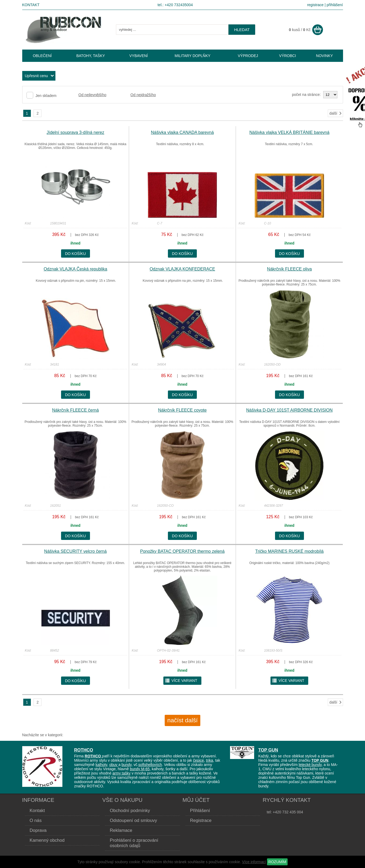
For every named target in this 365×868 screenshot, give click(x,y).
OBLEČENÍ (42, 56)
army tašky (122, 773)
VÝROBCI (287, 56)
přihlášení (335, 5)
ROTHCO (84, 750)
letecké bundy (310, 765)
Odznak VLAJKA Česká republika (75, 269)
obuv (114, 765)
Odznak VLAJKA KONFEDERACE (182, 269)
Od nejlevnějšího (92, 95)
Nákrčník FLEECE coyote (182, 410)
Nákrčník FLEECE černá (76, 410)
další (336, 113)
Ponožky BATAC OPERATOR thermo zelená (182, 551)
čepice (198, 760)
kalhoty (101, 765)
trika (209, 760)
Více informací (254, 862)
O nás (36, 820)
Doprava (38, 830)
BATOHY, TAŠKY (91, 56)
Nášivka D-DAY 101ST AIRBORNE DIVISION (289, 410)
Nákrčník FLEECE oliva (289, 269)
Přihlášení (200, 811)
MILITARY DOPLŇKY (193, 56)
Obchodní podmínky (130, 811)
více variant (181, 681)
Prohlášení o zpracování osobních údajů (134, 843)
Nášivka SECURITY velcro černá (76, 551)
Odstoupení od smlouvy (133, 820)
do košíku (76, 254)
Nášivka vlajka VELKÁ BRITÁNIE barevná (289, 132)
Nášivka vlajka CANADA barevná (182, 132)
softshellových (150, 765)
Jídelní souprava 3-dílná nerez (75, 132)
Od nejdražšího (143, 95)
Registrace (201, 820)
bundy (127, 765)
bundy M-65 (140, 769)
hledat (242, 30)
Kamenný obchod (47, 840)
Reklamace (121, 830)
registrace (315, 5)
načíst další (182, 720)
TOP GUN (268, 750)
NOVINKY (324, 56)
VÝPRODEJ (248, 56)
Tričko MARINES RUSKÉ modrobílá (289, 551)
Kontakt (31, 5)
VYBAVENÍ (139, 56)
